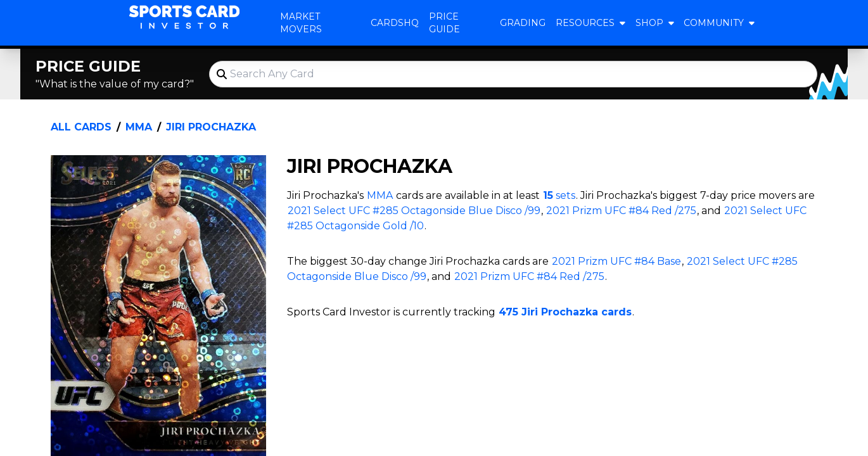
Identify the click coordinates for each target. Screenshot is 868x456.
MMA (139, 127)
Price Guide (444, 23)
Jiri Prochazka (211, 127)
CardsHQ (395, 23)
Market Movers (301, 23)
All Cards (81, 127)
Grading (523, 23)
